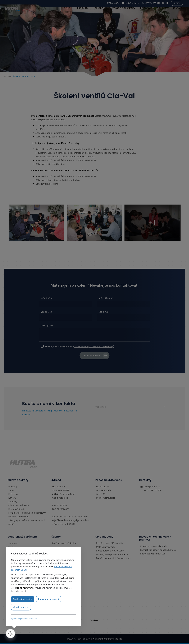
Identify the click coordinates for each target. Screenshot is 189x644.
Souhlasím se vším (23, 599)
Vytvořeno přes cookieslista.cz (24, 618)
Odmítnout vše (21, 607)
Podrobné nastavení (49, 599)
